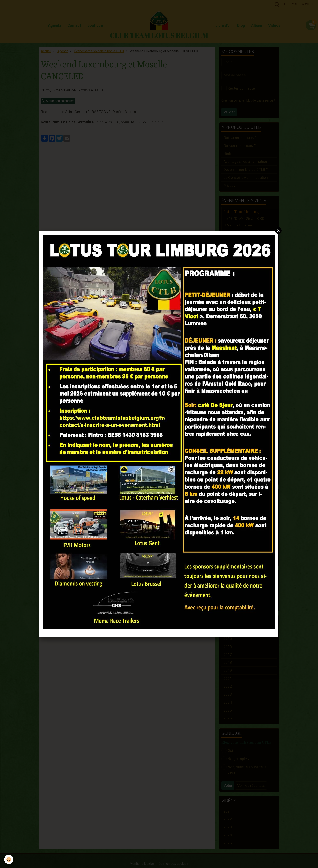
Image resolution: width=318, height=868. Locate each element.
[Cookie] (9, 859)
